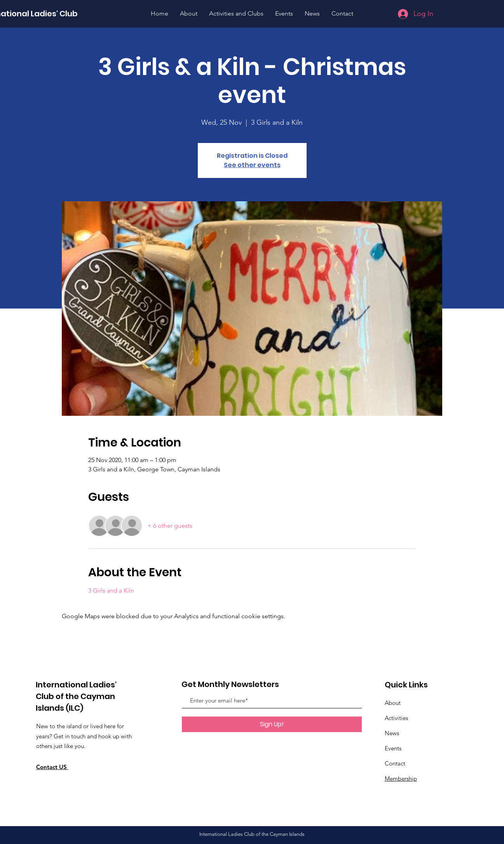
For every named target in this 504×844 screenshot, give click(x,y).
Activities (396, 718)
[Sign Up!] (272, 724)
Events (393, 748)
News (392, 733)
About (393, 703)
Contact (395, 763)
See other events (252, 165)
